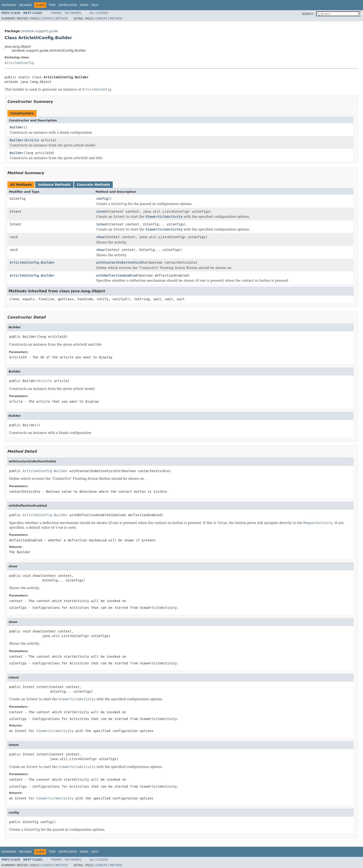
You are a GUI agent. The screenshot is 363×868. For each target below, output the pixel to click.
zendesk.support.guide (39, 31)
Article (32, 140)
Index (84, 5)
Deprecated (68, 5)
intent (102, 211)
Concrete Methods (94, 185)
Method (62, 19)
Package (25, 5)
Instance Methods (54, 185)
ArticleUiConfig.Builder (32, 262)
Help (95, 5)
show (100, 237)
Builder (17, 127)
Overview (9, 5)
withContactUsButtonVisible (122, 262)
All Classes (99, 13)
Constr (47, 19)
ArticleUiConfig (19, 63)
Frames (57, 13)
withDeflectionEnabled (117, 275)
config (102, 199)
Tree (52, 5)
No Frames (73, 13)
